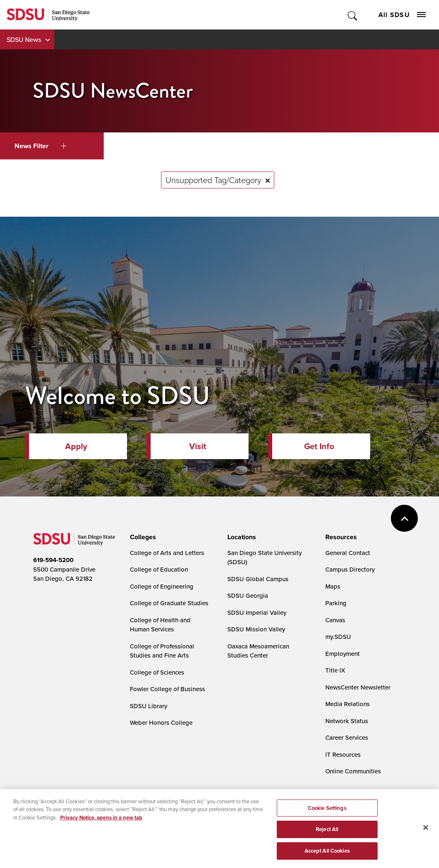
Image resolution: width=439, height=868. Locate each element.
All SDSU (402, 15)
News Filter (40, 146)
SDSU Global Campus (258, 579)
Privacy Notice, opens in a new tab (101, 827)
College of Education (159, 569)
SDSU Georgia (248, 595)
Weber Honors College (161, 723)
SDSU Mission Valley (256, 629)
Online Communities (353, 771)
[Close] (426, 837)
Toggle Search (353, 15)
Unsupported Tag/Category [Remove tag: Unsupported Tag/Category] (213, 180)
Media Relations (348, 704)
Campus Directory (350, 569)
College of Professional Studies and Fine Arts (162, 651)
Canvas (335, 620)
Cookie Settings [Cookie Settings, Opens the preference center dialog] (327, 818)
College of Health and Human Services (160, 625)
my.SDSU (338, 637)
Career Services (347, 737)
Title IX (335, 670)
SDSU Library (149, 706)
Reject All (327, 839)
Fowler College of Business (167, 689)
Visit (198, 446)
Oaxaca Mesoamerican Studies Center (258, 651)
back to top (404, 518)
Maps (333, 586)
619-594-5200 (53, 560)
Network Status (347, 721)
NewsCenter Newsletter (358, 687)
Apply (76, 446)
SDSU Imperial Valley (257, 612)
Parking (336, 603)
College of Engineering (162, 586)
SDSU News (24, 39)
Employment (343, 654)
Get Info (319, 446)
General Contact (348, 553)
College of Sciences (157, 672)
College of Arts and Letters (167, 553)
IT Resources (343, 754)
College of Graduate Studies (169, 603)
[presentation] (142, 537)
